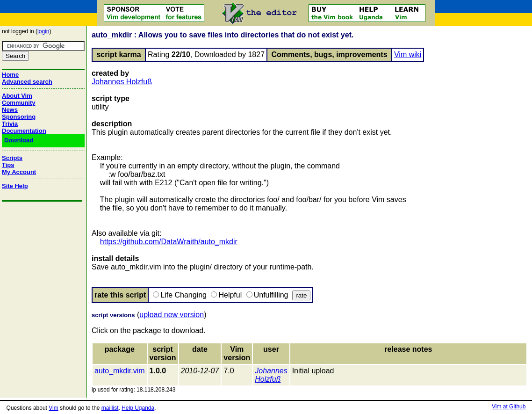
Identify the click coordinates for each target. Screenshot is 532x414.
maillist (110, 408)
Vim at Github (509, 407)
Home (10, 75)
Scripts (12, 158)
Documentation (24, 131)
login (43, 31)
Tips (8, 165)
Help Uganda (138, 408)
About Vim (17, 96)
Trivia (10, 124)
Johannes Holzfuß (122, 82)
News (10, 110)
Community (19, 103)
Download (19, 140)
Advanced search (27, 82)
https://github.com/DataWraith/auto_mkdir (169, 242)
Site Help (15, 186)
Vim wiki (408, 54)
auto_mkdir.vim (120, 371)
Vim (53, 408)
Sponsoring (19, 117)
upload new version (172, 315)
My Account (19, 172)
